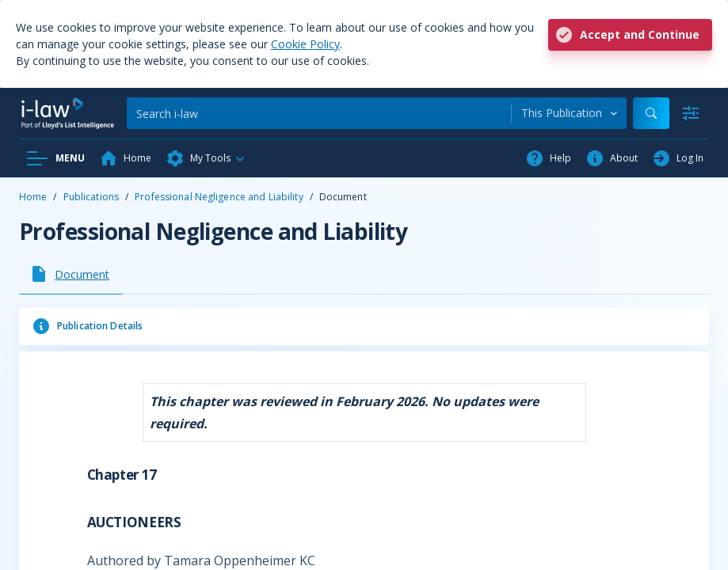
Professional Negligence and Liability (219, 197)
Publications (91, 197)
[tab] (71, 274)
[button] (206, 158)
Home (33, 197)
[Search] (319, 113)
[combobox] (569, 113)
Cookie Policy (305, 44)
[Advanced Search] (691, 113)
